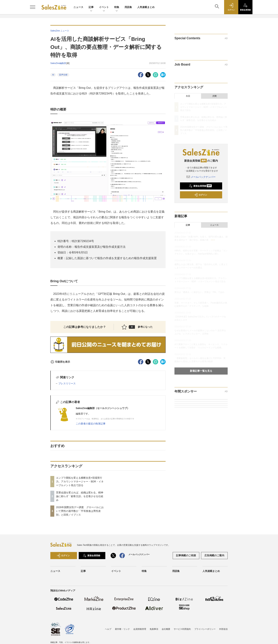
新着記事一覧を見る (201, 371)
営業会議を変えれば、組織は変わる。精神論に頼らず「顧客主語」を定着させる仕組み (80, 496)
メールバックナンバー (201, 177)
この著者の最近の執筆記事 (91, 424)
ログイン (201, 195)
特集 (117, 7)
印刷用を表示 (60, 362)
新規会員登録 (200, 186)
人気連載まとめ (146, 7)
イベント (104, 7)
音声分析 (63, 75)
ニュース (78, 7)
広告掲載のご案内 (214, 555)
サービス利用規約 (182, 629)
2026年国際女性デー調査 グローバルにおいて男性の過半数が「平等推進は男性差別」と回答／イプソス (80, 511)
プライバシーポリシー (205, 629)
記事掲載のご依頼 (186, 555)
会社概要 (166, 629)
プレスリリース (67, 383)
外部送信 (223, 629)
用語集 (128, 7)
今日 (188, 96)
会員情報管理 (140, 629)
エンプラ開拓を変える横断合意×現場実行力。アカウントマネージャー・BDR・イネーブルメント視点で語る (80, 481)
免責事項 (154, 629)
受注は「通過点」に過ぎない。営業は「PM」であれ (199, 292)
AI (53, 75)
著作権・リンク (122, 629)
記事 (91, 7)
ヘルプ (108, 629)
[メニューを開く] (33, 7)
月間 (214, 96)
